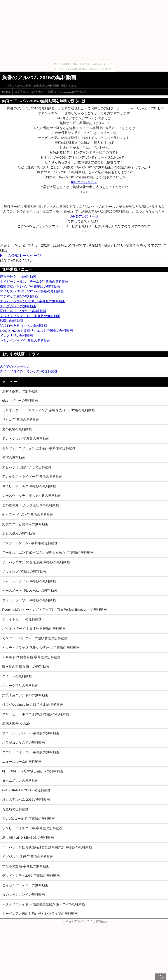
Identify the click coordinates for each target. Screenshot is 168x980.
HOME (6, 92)
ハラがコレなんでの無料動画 (24, 742)
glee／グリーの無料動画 (20, 400)
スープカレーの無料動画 (18, 306)
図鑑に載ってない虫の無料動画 (23, 311)
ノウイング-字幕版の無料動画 (24, 571)
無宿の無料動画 (14, 457)
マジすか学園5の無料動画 (19, 296)
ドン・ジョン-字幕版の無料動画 (26, 438)
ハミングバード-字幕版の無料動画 (25, 340)
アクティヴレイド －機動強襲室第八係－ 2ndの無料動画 (44, 904)
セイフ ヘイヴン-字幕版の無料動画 (28, 514)
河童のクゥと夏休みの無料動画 (25, 524)
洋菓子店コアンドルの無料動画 (25, 695)
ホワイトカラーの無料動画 (22, 619)
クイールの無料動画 (17, 676)
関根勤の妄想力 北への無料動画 (23, 326)
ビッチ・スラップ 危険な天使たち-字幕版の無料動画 (41, 647)
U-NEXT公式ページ (84, 216)
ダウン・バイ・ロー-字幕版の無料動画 (31, 752)
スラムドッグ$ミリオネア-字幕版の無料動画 (33, 301)
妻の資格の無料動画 (17, 429)
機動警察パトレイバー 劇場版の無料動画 (30, 286)
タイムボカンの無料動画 (20, 780)
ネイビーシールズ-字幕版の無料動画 (29, 486)
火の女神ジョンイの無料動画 (24, 894)
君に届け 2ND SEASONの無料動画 (28, 837)
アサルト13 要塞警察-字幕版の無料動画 (31, 657)
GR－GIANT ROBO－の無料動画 (26, 790)
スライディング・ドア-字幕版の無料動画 (30, 316)
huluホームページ (84, 182)
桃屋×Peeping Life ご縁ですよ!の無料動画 (33, 704)
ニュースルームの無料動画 (22, 761)
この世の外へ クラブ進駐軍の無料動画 (31, 505)
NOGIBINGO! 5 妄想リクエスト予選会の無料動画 (36, 331)
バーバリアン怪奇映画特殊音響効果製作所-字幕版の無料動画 (47, 847)
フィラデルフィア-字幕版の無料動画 (29, 581)
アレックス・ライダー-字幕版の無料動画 (32, 476)
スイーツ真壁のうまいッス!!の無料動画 (29, 371)
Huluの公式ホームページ (20, 256)
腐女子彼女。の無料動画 (29, 92)
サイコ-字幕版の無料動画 (21, 419)
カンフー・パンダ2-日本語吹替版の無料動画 (35, 638)
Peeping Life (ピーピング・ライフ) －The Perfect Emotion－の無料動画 (54, 609)
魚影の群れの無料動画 (19, 533)
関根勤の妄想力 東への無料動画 (26, 666)
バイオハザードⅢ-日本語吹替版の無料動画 (34, 628)
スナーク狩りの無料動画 (20, 685)
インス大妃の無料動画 (16, 336)
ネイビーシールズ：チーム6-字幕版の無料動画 (34, 281)
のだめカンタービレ (15, 366)
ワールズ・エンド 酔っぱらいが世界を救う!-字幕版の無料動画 (48, 552)
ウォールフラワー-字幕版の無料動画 (29, 600)
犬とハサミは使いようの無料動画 (27, 467)
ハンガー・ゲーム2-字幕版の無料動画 (30, 543)
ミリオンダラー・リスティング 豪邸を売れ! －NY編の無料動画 (48, 410)
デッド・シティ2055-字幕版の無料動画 (31, 875)
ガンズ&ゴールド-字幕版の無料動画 (28, 818)
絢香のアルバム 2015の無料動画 (67, 92)
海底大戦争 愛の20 (16, 723)
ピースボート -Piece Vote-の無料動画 (30, 590)
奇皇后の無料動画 (15, 809)
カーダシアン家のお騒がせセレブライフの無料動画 (40, 913)
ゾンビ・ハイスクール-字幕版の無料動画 (32, 828)
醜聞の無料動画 (11, 321)
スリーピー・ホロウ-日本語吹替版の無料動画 (36, 714)
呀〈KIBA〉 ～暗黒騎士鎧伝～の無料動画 (33, 771)
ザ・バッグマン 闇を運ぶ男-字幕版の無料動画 (36, 562)
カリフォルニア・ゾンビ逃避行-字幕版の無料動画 (39, 448)
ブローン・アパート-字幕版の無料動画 (31, 733)
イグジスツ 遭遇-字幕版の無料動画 (28, 856)
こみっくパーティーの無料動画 (25, 885)
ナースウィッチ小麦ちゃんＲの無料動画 (32, 495)
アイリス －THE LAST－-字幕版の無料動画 (32, 291)
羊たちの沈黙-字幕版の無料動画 (26, 866)
